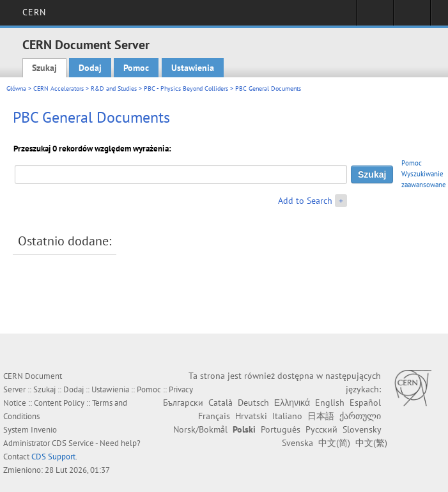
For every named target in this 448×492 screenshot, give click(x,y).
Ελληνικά (292, 403)
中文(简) (334, 443)
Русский (321, 429)
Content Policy (59, 403)
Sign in (375, 17)
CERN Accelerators (58, 88)
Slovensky (362, 429)
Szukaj (44, 68)
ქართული (360, 416)
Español (365, 403)
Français (214, 416)
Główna (16, 88)
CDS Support (53, 457)
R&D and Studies (114, 88)
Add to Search (305, 201)
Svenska (297, 443)
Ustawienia (193, 68)
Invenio (44, 430)
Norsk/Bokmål (200, 429)
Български (183, 403)
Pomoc (136, 68)
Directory (412, 17)
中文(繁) (371, 443)
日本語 (321, 416)
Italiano (287, 416)
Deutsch (253, 403)
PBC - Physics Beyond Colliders (186, 88)
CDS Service (73, 443)
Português (281, 429)
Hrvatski (251, 416)
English (330, 403)
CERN (34, 12)
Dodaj (90, 68)
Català (220, 403)
